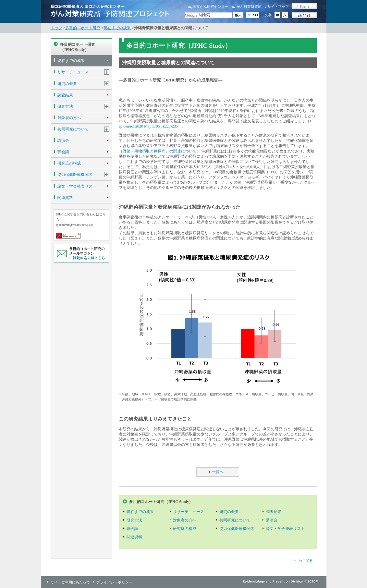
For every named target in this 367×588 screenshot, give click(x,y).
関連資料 (65, 198)
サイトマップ (278, 6)
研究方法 (65, 106)
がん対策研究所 (249, 6)
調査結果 (65, 95)
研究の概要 (67, 84)
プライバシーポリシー (114, 582)
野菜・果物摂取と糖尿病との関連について (160, 151)
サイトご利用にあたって (70, 582)
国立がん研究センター (211, 6)
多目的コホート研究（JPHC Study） (78, 47)
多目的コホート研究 (83, 28)
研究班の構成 (69, 163)
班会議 (63, 152)
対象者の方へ (69, 118)
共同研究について (73, 129)
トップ (56, 28)
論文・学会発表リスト (77, 186)
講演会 (63, 141)
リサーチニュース (73, 72)
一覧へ (218, 472)
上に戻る (305, 561)
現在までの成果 (117, 28)
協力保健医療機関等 (75, 175)
